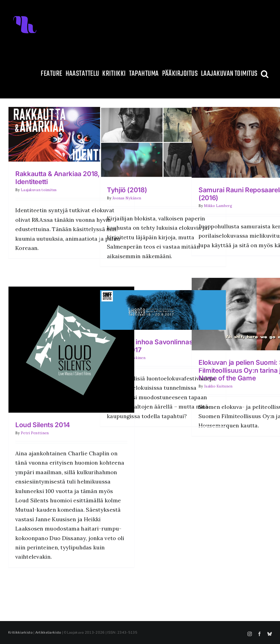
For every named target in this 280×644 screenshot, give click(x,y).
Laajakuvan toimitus (39, 190)
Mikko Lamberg (218, 206)
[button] (265, 74)
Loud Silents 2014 (43, 425)
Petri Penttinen (35, 433)
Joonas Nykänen (127, 198)
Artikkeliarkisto (48, 633)
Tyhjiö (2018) (127, 190)
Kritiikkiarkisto (20, 633)
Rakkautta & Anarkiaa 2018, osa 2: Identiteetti (68, 178)
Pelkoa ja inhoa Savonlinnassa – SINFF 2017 (156, 346)
